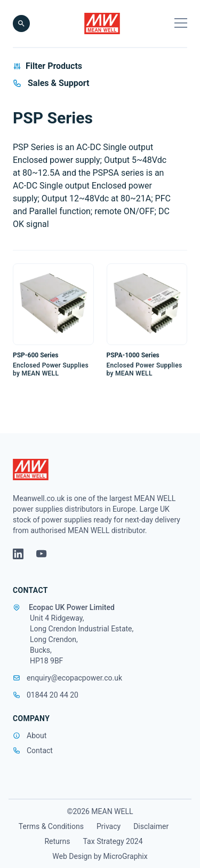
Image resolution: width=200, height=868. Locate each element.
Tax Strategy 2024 (113, 841)
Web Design (73, 856)
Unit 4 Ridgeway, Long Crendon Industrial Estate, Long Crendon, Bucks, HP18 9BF (82, 639)
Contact (40, 750)
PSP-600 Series (35, 355)
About (37, 736)
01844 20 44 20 (46, 695)
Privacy (109, 826)
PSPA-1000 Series (133, 355)
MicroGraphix (126, 856)
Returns (57, 841)
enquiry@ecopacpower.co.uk (67, 678)
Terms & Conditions (51, 826)
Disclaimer (151, 826)
